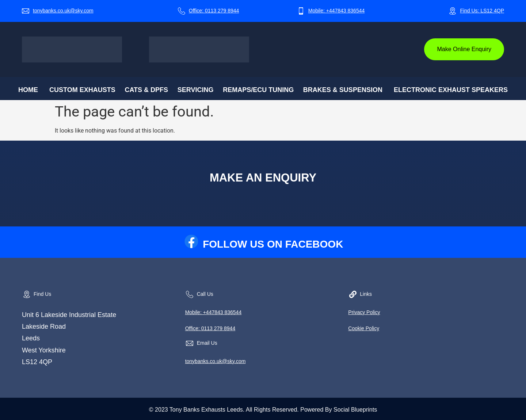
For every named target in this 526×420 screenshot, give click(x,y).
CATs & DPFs (146, 90)
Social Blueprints (355, 410)
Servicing (196, 90)
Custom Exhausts (82, 90)
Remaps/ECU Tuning (258, 90)
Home (28, 90)
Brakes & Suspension (343, 90)
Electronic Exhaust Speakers (451, 90)
